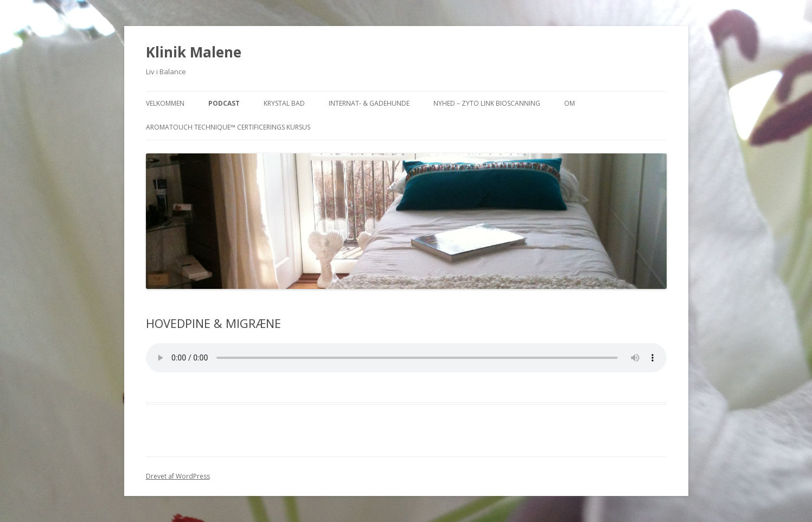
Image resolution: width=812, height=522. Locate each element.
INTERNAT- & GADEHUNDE (369, 103)
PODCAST (224, 103)
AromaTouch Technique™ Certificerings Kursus (228, 127)
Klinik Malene (194, 52)
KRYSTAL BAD (284, 103)
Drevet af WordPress (178, 476)
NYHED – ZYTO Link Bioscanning (487, 103)
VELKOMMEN (165, 103)
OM (570, 103)
